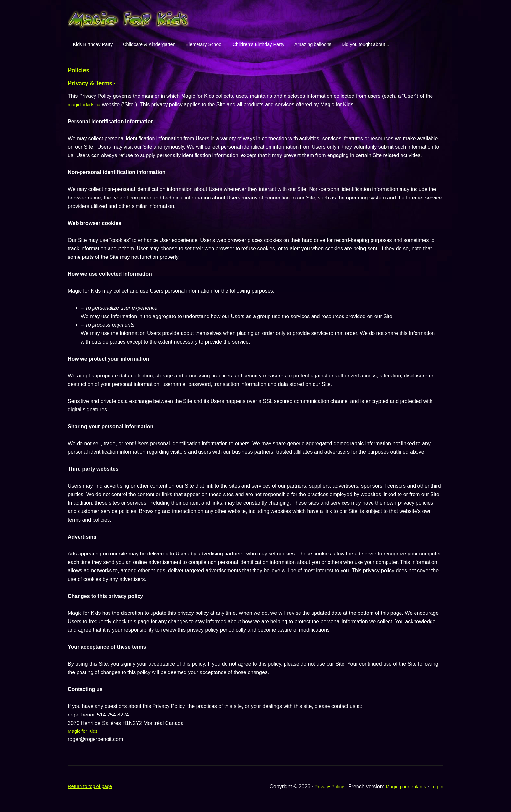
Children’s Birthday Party (285, 46)
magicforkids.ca (86, 108)
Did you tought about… (408, 46)
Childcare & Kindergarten (161, 46)
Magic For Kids (255, 18)
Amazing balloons (348, 46)
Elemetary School (223, 46)
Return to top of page (92, 791)
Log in (436, 791)
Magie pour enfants (402, 791)
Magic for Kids (84, 735)
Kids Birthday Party (96, 46)
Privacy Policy (322, 791)
